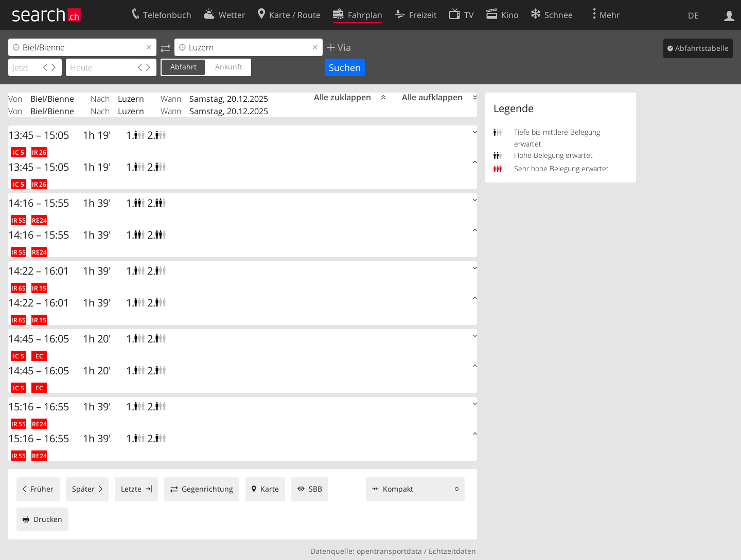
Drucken (48, 519)
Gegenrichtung (207, 489)
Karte (270, 489)
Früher (42, 489)
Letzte (131, 489)
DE (693, 15)
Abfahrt (183, 67)
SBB (315, 489)
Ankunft (229, 67)
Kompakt (398, 489)
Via (343, 47)
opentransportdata (389, 551)
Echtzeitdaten (452, 551)
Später (83, 489)
